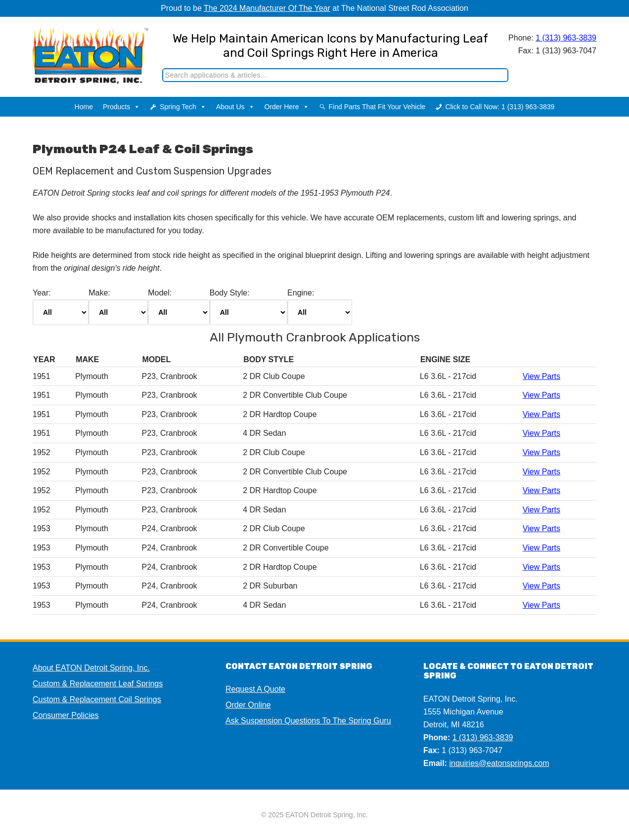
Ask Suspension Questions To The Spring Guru (308, 721)
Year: (61, 307)
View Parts (541, 376)
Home (84, 107)
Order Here (287, 107)
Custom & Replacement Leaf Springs (98, 684)
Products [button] (121, 107)
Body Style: (248, 307)
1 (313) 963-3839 (566, 38)
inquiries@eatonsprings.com (499, 763)
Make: (118, 307)
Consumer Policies (66, 715)
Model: (179, 307)
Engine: (320, 307)
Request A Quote (255, 689)
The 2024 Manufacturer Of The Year (267, 8)
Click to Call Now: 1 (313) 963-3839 (500, 107)
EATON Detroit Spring (84, 50)
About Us (235, 107)
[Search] (335, 75)
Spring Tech (183, 107)
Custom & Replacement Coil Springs (97, 699)
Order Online (248, 705)
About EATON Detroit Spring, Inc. (91, 668)
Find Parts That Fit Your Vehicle (377, 107)
